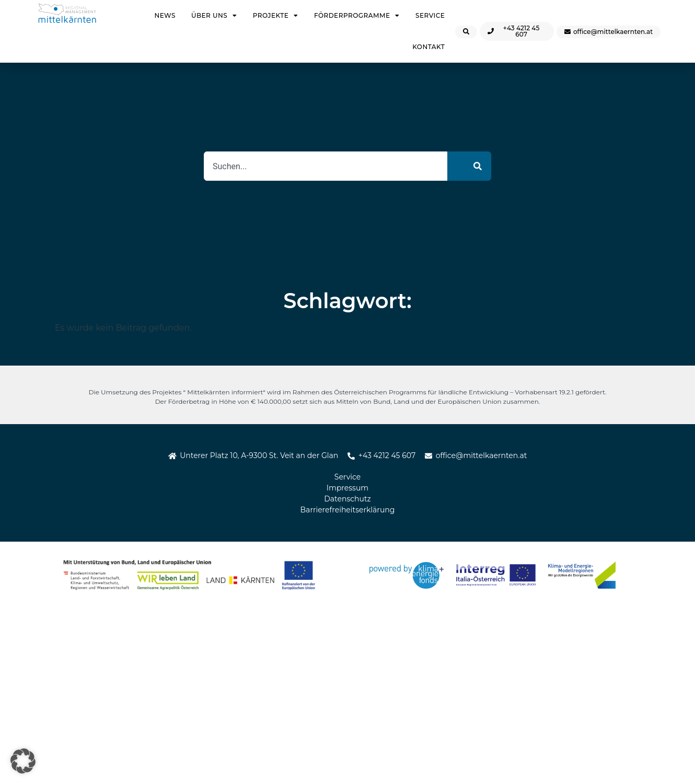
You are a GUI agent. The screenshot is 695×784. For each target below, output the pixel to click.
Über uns (214, 16)
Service (430, 15)
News (165, 15)
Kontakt (428, 47)
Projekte (276, 16)
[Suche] (469, 166)
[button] (23, 761)
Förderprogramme (357, 16)
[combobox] (326, 166)
